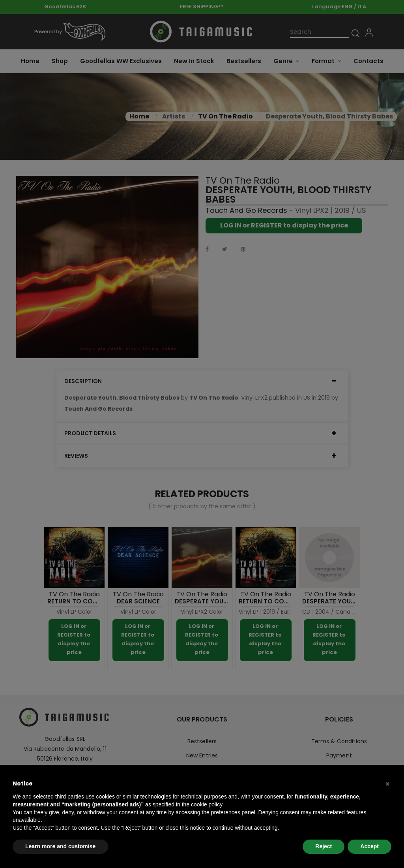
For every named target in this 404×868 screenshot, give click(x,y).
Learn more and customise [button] (60, 846)
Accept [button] (369, 846)
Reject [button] (324, 846)
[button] (387, 784)
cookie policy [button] (207, 804)
